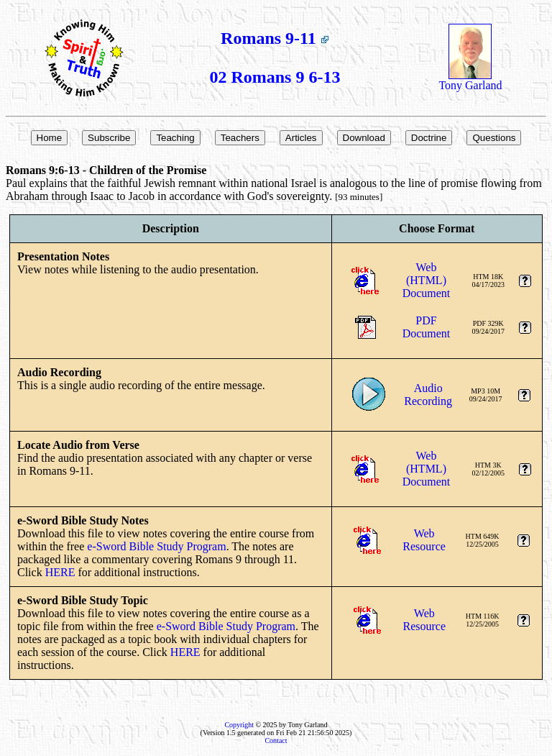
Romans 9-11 (275, 38)
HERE (60, 572)
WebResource (424, 540)
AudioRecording (428, 395)
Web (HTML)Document (427, 280)
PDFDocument (427, 327)
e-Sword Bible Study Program (156, 546)
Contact (276, 741)
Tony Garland (470, 80)
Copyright (239, 725)
